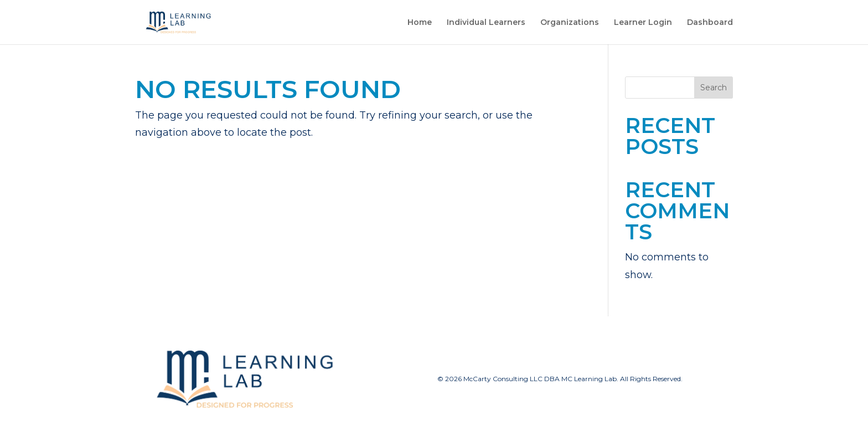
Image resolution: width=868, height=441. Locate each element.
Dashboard (710, 23)
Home (420, 23)
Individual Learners (486, 23)
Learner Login (643, 23)
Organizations (570, 23)
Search (714, 88)
